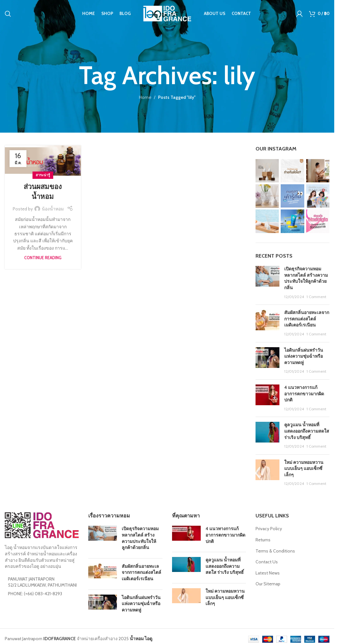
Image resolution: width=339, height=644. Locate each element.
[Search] (8, 14)
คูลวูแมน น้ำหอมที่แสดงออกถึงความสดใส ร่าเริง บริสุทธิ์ (307, 431)
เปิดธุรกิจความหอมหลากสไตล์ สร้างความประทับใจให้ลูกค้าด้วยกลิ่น (306, 278)
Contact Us (267, 562)
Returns (263, 540)
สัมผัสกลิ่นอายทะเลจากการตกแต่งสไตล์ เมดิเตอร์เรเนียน (307, 319)
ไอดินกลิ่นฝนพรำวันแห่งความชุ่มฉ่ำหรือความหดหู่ (304, 356)
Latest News (268, 573)
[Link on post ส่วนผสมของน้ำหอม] (43, 161)
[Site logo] (167, 14)
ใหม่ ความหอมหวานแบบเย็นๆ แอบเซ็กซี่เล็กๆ (304, 468)
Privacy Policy (269, 529)
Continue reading (43, 258)
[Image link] (42, 525)
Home (145, 97)
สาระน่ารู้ (43, 175)
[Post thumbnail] (267, 283)
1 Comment (316, 297)
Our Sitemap (268, 584)
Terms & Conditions (275, 551)
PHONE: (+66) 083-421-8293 (35, 594)
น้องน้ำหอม (53, 209)
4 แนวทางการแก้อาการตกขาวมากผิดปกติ (304, 394)
